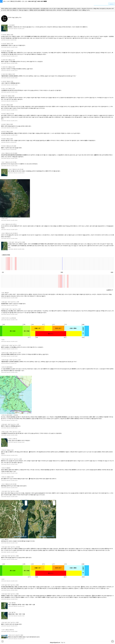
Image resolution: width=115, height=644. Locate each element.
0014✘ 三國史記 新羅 (7, 105)
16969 (16, 239)
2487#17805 (4, 320)
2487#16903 (4, 78)
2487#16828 (4, 464)
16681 (23, 249)
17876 (16, 420)
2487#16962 (4, 128)
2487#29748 (4, 455)
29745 (16, 110)
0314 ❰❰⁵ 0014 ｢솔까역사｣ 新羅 (10, 491)
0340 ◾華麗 (12, 603)
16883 (16, 356)
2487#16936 (4, 497)
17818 (23, 616)
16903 (16, 78)
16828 (16, 464)
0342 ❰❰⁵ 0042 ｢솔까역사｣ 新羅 (10, 622)
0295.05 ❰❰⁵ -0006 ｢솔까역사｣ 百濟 (11, 360)
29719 (16, 71)
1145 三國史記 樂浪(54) (8, 630)
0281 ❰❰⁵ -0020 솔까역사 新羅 (17, 242)
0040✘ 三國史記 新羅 (7, 139)
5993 (15, 40)
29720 (16, 626)
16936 (16, 497)
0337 (3, 579)
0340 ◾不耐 (12, 612)
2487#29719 (4, 71)
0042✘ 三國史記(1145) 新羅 (9, 146)
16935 (16, 85)
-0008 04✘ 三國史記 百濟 (8, 60)
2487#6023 (4, 142)
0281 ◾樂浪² (5, 293)
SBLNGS (15, 29)
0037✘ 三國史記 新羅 (7, 132)
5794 (15, 363)
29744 (23, 173)
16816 (16, 428)
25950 (16, 135)
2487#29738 (4, 101)
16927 (16, 559)
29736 (16, 480)
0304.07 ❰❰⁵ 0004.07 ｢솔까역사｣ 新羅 (12, 459)
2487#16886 (4, 435)
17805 (16, 320)
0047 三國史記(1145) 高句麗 (9, 162)
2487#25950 (4, 135)
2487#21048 (4, 372)
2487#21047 (11, 29)
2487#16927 (4, 559)
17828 (16, 543)
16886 (16, 435)
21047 (23, 29)
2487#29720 (4, 626)
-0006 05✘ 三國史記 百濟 (8, 74)
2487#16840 (4, 158)
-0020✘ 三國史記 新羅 (8, 35)
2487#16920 (4, 92)
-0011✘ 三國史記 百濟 (8, 51)
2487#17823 (4, 473)
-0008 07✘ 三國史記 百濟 (8, 67)
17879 (23, 606)
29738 (16, 101)
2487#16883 (4, 356)
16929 (16, 314)
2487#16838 (4, 590)
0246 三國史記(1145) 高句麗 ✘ (10, 233)
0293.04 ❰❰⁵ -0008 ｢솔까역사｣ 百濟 (11, 345)
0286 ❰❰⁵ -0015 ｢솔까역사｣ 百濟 (10, 302)
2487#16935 (4, 85)
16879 (16, 230)
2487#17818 (11, 616)
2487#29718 (4, 349)
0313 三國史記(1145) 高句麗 (9, 484)
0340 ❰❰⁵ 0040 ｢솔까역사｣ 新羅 (10, 594)
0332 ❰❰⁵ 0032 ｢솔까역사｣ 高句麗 (11, 547)
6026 (15, 149)
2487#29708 (4, 599)
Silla (4, 1)
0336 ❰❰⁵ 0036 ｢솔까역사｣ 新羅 (10, 556)
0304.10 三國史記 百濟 (8, 477)
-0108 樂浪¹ (12, 25)
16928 (16, 305)
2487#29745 (4, 110)
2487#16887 (4, 552)
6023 (15, 142)
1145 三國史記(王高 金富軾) (14, 1)
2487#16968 (4, 47)
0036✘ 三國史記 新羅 (7, 124)
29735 (16, 488)
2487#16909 (4, 166)
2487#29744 (11, 173)
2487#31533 (4, 342)
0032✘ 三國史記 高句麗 (8, 114)
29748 (16, 455)
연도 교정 (25, 1)
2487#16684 (4, 631)
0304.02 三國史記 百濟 (8, 450)
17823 (16, 473)
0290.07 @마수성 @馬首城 (9, 318)
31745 (23, 639)
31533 (16, 342)
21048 (16, 372)
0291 (3, 340)
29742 (16, 121)
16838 (16, 590)
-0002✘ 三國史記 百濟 (8, 81)
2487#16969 (4, 239)
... (9, 16)
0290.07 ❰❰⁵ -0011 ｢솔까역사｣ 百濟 (11, 309)
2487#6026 (4, 149)
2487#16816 (4, 428)
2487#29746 (11, 442)
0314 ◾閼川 (5, 539)
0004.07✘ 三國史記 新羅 (8, 96)
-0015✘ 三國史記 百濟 (8, 44)
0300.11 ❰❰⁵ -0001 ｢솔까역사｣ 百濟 (11, 432)
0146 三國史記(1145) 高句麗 (16, 169)
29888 (16, 298)
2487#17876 (4, 420)
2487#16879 (4, 230)
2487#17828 (4, 543)
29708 (16, 599)
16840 (16, 158)
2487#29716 (4, 56)
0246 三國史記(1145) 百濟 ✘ (9, 224)
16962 (16, 128)
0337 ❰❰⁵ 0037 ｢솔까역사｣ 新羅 (10, 585)
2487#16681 (11, 249)
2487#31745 (11, 639)
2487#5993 (4, 40)
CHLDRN (20, 29)
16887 (16, 552)
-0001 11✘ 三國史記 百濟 (8, 89)
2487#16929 (4, 314)
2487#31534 (4, 581)
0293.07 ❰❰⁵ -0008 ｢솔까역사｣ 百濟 (11, 353)
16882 (16, 63)
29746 (23, 442)
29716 (16, 56)
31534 (16, 581)
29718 (16, 349)
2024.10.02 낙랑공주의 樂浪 (16, 635)
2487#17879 (11, 606)
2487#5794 (4, 363)
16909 (16, 166)
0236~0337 (5, 218)
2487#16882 (4, 63)
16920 (16, 92)
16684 (16, 631)
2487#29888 (4, 298)
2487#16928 (4, 305)
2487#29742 (4, 121)
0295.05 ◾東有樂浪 (7, 367)
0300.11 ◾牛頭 (13, 439)
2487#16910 (4, 220)
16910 (16, 220)
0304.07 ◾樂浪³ (6, 468)
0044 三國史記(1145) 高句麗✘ (10, 153)
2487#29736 (4, 480)
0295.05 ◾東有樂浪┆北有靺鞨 (10, 415)
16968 (16, 47)
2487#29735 (4, 488)
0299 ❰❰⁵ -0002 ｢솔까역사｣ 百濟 (10, 424)
